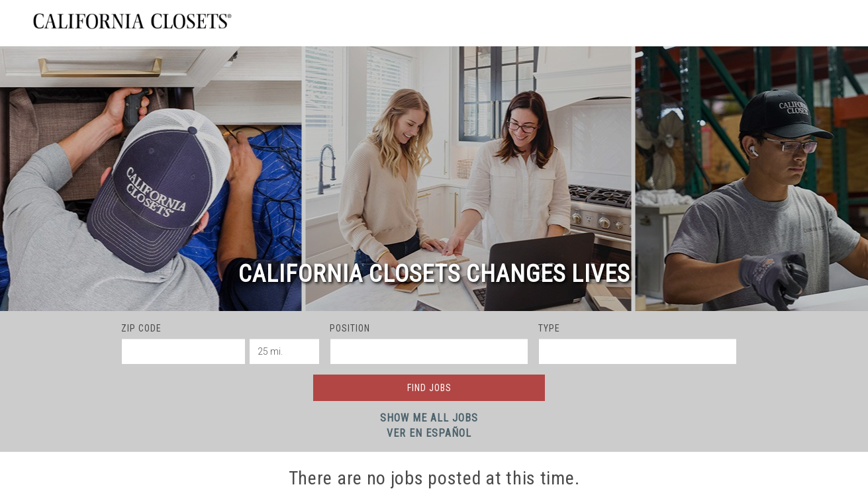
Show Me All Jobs (429, 418)
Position (350, 328)
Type (549, 328)
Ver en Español (429, 433)
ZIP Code (141, 328)
